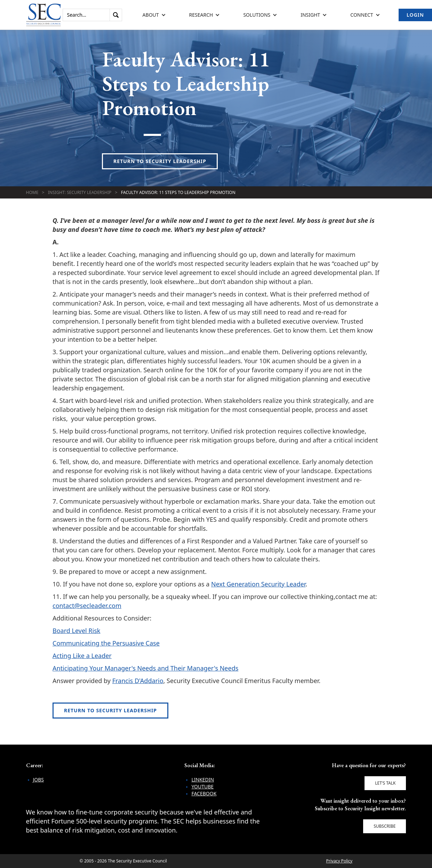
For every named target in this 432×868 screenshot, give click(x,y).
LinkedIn (203, 780)
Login (415, 15)
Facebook (204, 793)
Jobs (39, 780)
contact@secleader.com (87, 606)
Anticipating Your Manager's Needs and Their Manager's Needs (145, 668)
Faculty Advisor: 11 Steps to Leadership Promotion (178, 192)
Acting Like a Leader (82, 656)
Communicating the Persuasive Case (106, 643)
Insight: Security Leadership (80, 192)
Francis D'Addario (138, 681)
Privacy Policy (339, 861)
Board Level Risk (76, 631)
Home (32, 192)
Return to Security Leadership (160, 161)
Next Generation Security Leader (258, 584)
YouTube (202, 786)
